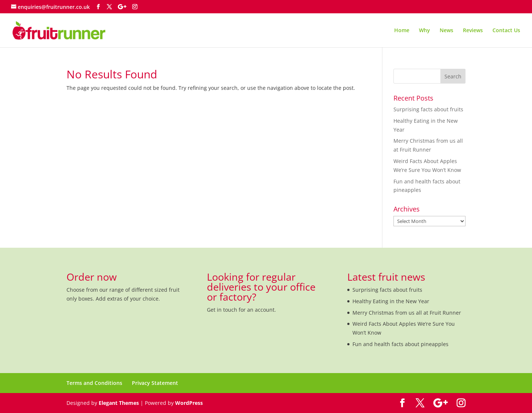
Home (402, 31)
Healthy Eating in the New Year (391, 301)
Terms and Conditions (94, 383)
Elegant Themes (119, 403)
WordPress (189, 403)
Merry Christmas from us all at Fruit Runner (407, 313)
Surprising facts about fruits (428, 109)
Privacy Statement (155, 383)
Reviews (473, 31)
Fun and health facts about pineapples (400, 344)
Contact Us (506, 31)
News (446, 31)
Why (424, 31)
